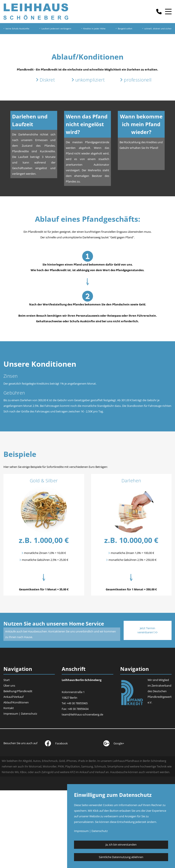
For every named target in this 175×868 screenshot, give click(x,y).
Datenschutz (29, 714)
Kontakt (9, 708)
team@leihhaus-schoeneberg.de (82, 714)
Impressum (11, 714)
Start (7, 680)
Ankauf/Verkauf (13, 697)
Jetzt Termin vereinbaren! (147, 630)
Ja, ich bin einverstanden (121, 844)
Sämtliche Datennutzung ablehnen (121, 857)
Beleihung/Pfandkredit (18, 691)
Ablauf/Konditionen (16, 702)
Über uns (9, 686)
